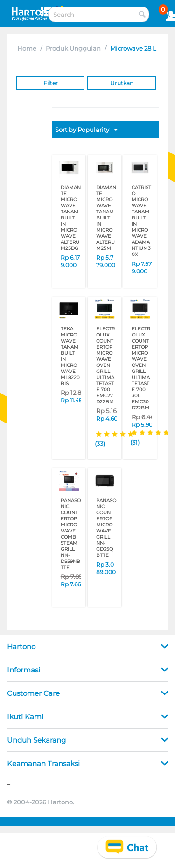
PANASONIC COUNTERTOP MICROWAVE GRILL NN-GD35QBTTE (106, 528)
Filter (51, 83)
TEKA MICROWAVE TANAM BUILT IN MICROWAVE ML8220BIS (70, 356)
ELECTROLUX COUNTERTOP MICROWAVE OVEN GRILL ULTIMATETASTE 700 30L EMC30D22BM (141, 368)
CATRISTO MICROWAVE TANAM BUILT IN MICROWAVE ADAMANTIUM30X (141, 221)
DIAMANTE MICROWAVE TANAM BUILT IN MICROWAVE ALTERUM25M (106, 218)
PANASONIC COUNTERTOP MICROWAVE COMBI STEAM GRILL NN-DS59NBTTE (71, 534)
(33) (100, 444)
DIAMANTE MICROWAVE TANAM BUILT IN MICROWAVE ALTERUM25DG (71, 218)
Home (27, 48)
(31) (135, 442)
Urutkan (122, 83)
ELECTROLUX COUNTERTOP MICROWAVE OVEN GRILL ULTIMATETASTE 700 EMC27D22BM (105, 365)
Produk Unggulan (73, 48)
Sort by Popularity (86, 130)
